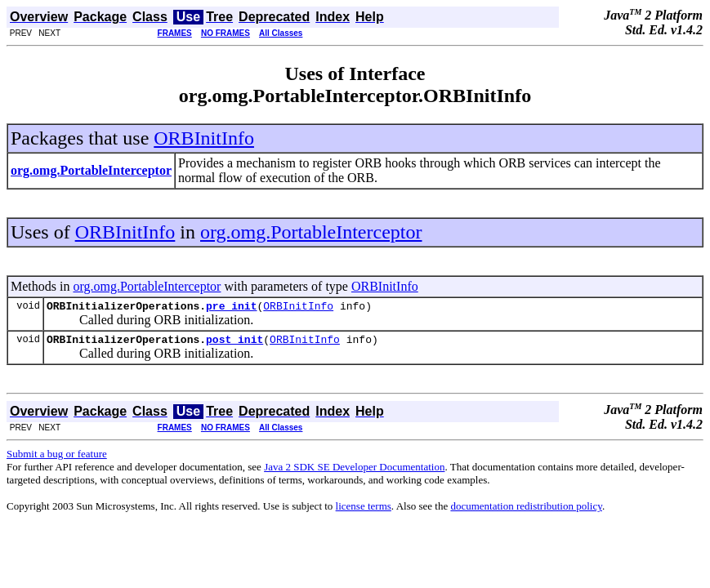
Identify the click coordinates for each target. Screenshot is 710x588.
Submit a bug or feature (57, 459)
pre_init (231, 308)
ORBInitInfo (204, 138)
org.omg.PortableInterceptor (311, 232)
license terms (364, 511)
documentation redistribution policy (526, 511)
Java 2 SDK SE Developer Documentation (354, 472)
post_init (234, 344)
